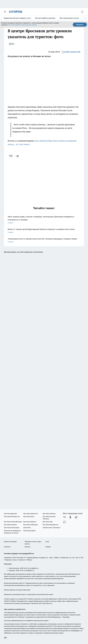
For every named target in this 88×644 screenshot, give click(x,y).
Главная (48, 547)
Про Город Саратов (10, 525)
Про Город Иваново (49, 514)
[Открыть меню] (5, 12)
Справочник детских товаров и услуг (17, 18)
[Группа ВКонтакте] (64, 517)
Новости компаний (10, 542)
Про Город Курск (29, 516)
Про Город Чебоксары (31, 525)
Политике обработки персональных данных (22, 25)
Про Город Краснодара (12, 528)
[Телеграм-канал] (76, 517)
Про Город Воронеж (11, 514)
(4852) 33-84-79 (20, 570)
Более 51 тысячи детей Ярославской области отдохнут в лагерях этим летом (44, 231)
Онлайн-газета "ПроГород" (52, 528)
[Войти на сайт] (82, 12)
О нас (47, 542)
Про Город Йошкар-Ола (12, 516)
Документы (27, 528)
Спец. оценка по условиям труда (15, 609)
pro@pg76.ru (34, 568)
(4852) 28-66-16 (25, 568)
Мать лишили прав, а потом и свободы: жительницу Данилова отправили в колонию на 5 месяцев (44, 220)
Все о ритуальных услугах (69, 18)
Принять (80, 25)
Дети (12, 44)
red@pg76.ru (30, 570)
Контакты (7, 547)
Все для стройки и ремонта (45, 18)
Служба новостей (71, 52)
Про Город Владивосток (51, 525)
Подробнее (66, 617)
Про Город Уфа (48, 522)
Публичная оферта (29, 531)
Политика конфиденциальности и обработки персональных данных (26, 621)
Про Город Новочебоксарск (13, 522)
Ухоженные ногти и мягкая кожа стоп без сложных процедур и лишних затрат (44, 240)
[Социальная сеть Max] (64, 522)
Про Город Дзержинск (31, 514)
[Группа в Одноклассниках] (70, 517)
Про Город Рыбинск (30, 522)
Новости (28, 547)
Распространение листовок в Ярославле (17, 590)
